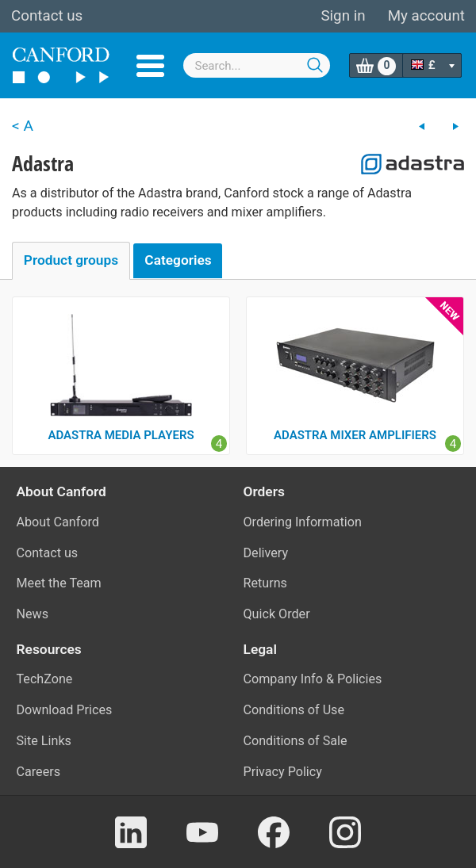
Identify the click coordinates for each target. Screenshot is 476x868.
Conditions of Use (294, 710)
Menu (150, 66)
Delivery (266, 553)
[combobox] (257, 65)
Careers (39, 772)
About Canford (58, 522)
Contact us (47, 16)
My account (426, 16)
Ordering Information (303, 522)
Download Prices (65, 710)
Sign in (343, 16)
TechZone (45, 679)
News (33, 614)
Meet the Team (59, 583)
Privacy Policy (283, 772)
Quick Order (277, 614)
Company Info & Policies (313, 679)
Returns (265, 583)
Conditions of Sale (296, 741)
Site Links (44, 741)
